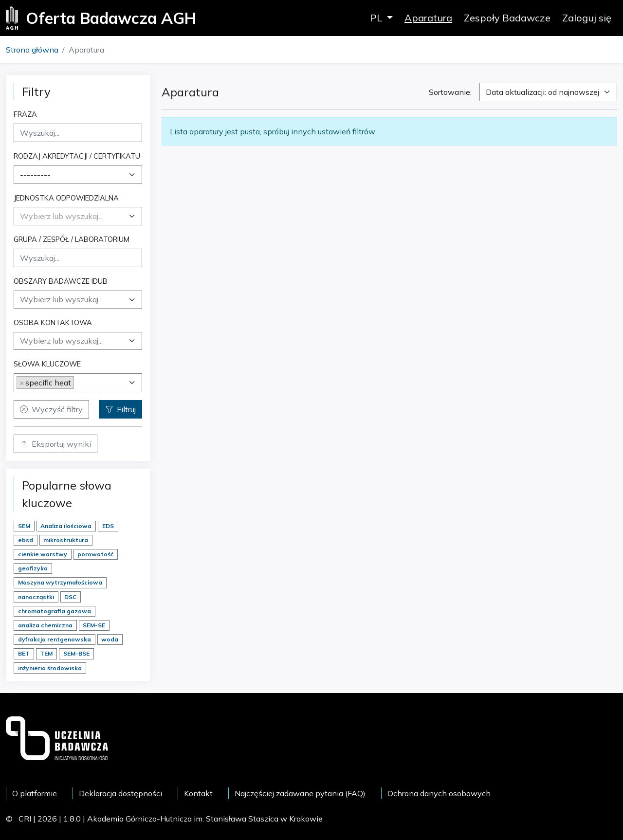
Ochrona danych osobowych (439, 793)
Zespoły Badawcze (507, 18)
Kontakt (198, 793)
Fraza (25, 114)
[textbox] (61, 216)
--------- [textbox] (35, 175)
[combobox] (78, 175)
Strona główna (32, 50)
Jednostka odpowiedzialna (66, 198)
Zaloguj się (587, 18)
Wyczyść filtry (51, 409)
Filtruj (120, 409)
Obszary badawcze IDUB (61, 281)
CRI (25, 819)
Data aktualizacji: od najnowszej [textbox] (542, 92)
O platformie (35, 793)
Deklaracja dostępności (120, 793)
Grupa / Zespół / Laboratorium (72, 239)
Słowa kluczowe (47, 364)
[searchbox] (78, 299)
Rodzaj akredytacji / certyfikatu (77, 156)
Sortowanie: (450, 92)
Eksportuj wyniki (55, 444)
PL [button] (377, 18)
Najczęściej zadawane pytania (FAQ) (300, 793)
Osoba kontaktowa (53, 322)
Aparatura (428, 18)
